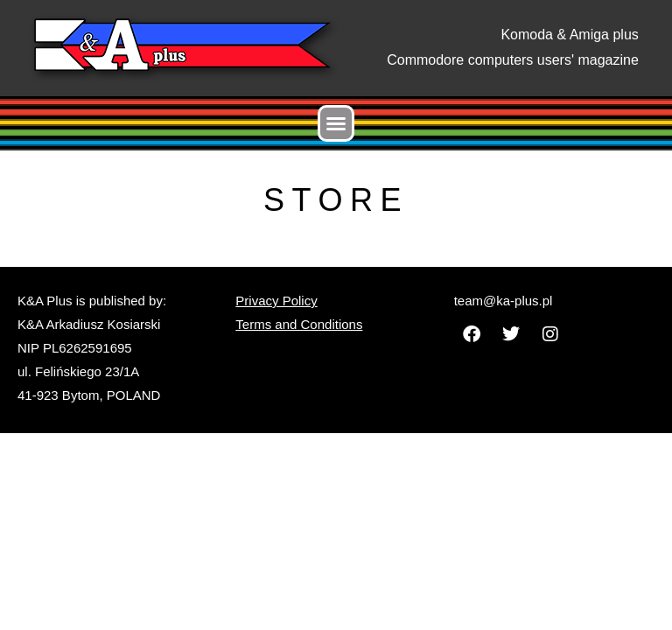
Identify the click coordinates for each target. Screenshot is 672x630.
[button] (336, 123)
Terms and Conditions (299, 324)
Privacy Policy (276, 301)
